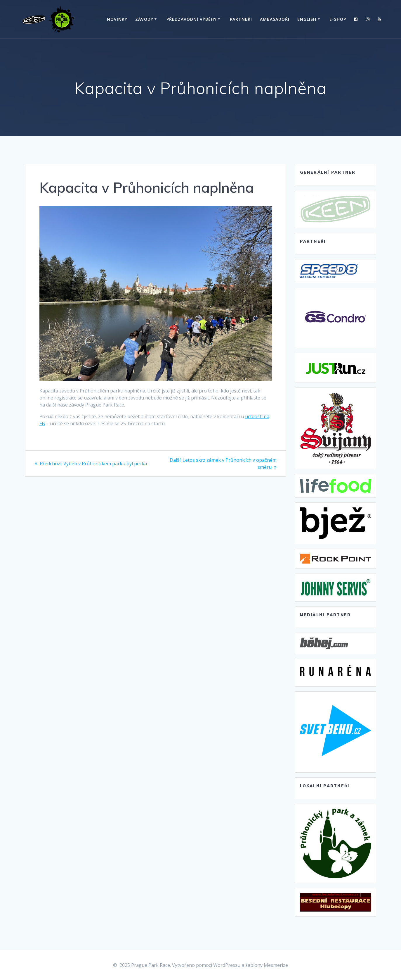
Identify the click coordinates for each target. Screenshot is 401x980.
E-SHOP (338, 19)
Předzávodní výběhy (192, 19)
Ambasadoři (275, 19)
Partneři (241, 19)
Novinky (117, 19)
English (307, 19)
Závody (144, 19)
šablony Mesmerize (267, 965)
